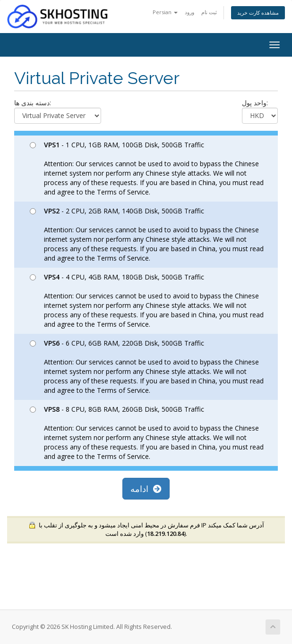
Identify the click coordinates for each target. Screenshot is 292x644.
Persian (165, 12)
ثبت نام (209, 12)
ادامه (146, 489)
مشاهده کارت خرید (258, 13)
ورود (189, 12)
